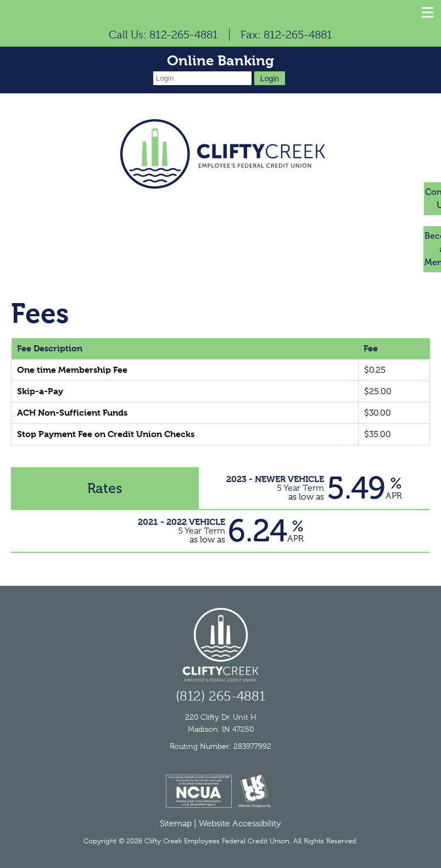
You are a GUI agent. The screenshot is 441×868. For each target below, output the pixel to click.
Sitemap (176, 824)
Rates (105, 488)
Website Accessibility (240, 824)
